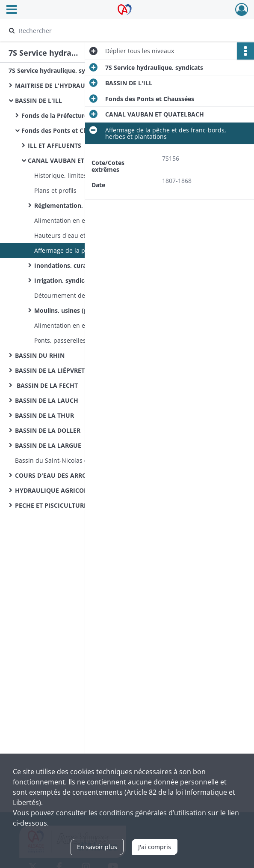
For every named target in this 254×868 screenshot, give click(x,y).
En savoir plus (97, 847)
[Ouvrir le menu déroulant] (12, 10)
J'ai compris (155, 847)
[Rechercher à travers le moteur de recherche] (119, 30)
